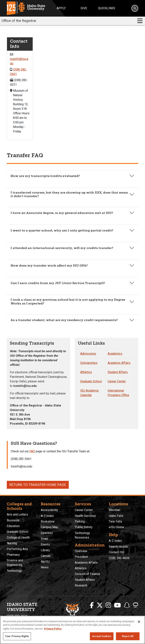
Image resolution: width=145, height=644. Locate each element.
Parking (80, 521)
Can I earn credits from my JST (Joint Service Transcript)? (58, 283)
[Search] (135, 8)
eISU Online (116, 527)
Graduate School (91, 381)
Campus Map (49, 527)
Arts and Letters (17, 515)
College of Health (18, 538)
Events (45, 544)
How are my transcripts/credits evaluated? (45, 176)
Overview (81, 551)
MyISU (45, 562)
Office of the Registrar (19, 21)
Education (13, 526)
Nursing (12, 543)
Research (81, 585)
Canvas (46, 556)
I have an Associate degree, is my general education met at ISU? (62, 213)
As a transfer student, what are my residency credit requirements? (64, 320)
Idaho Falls (116, 516)
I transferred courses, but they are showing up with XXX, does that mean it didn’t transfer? (69, 194)
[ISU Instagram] (108, 605)
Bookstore (48, 521)
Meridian (115, 510)
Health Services (85, 516)
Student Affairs (118, 372)
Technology (14, 571)
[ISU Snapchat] (127, 605)
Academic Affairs (119, 363)
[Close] (139, 622)
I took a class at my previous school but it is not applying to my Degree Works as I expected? (68, 301)
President (81, 557)
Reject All (128, 636)
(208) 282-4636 (119, 558)
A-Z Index (47, 516)
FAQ (32, 451)
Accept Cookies (102, 636)
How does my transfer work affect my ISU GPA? (49, 266)
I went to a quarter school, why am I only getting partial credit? (62, 230)
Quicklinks (107, 8)
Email (44, 539)
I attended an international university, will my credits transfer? (62, 248)
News (45, 567)
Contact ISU (116, 552)
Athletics (86, 372)
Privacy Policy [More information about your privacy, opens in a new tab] (53, 629)
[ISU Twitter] (100, 605)
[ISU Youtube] (117, 605)
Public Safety (84, 527)
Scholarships (89, 363)
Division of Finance (87, 574)
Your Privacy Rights (17, 636)
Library (45, 550)
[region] (72, 630)
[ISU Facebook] (92, 605)
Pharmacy (13, 555)
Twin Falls (115, 521)
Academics (115, 354)
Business (13, 520)
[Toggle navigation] (140, 21)
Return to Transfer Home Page (38, 485)
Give (84, 8)
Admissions (88, 354)
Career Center (117, 381)
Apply (61, 8)
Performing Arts (17, 549)
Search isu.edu (118, 547)
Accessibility (49, 510)
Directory (47, 533)
